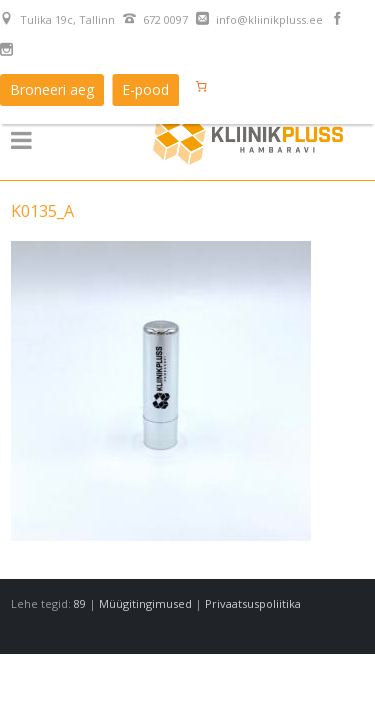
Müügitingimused (145, 603)
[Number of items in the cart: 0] (201, 86)
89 (80, 603)
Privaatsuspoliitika (253, 603)
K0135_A (42, 211)
